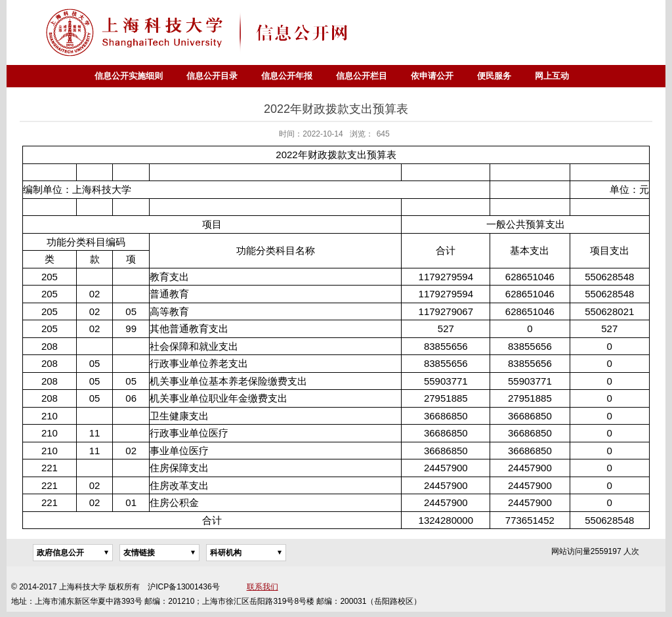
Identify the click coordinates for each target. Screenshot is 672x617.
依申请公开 (432, 76)
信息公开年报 (287, 76)
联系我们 (262, 587)
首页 (71, 76)
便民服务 (494, 76)
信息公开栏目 (362, 76)
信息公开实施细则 (129, 76)
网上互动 (552, 76)
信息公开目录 (212, 76)
